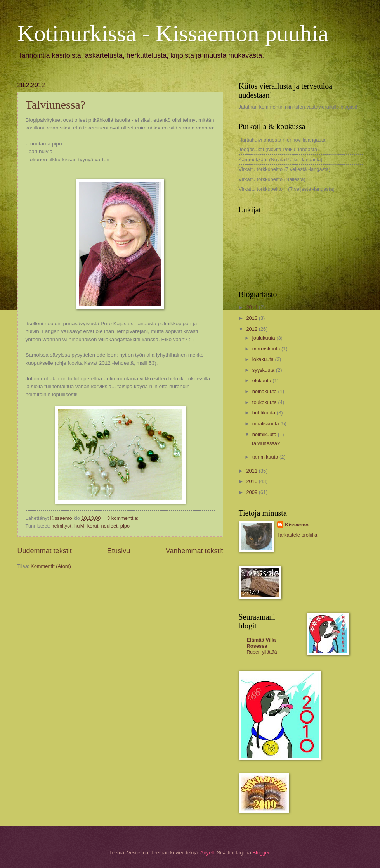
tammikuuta (266, 457)
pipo (125, 526)
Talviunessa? (56, 104)
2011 (252, 471)
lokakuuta (264, 359)
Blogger (261, 853)
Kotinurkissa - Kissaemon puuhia (173, 33)
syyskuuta (264, 370)
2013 (252, 318)
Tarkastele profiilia (297, 535)
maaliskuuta (266, 424)
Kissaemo (297, 525)
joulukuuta (264, 338)
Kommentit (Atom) (51, 566)
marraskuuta (267, 349)
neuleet (109, 526)
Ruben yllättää (262, 652)
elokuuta (262, 381)
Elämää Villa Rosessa (261, 643)
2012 (252, 329)
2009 (252, 492)
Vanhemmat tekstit (194, 551)
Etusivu (119, 551)
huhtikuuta (265, 413)
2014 (252, 307)
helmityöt (61, 526)
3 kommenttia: (123, 518)
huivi (79, 526)
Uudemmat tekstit (45, 551)
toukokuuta (265, 402)
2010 (252, 481)
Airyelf (207, 853)
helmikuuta (265, 434)
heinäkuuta (265, 391)
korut (93, 526)
